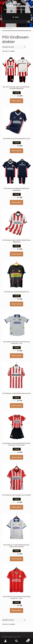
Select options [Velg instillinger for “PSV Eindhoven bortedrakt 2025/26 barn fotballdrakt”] (16, 202)
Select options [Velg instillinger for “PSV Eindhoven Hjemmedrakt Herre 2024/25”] (16, 507)
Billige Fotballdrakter (16, 5)
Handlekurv (26, 640)
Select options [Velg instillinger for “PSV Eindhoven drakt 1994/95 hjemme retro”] (16, 406)
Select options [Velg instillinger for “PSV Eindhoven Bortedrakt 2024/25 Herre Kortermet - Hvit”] (16, 356)
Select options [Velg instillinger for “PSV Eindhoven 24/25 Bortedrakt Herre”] (16, 304)
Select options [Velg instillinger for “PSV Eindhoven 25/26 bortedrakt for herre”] (16, 151)
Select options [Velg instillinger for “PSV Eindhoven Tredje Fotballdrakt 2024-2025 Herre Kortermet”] (16, 559)
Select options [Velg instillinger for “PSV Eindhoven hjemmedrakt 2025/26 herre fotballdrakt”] (16, 254)
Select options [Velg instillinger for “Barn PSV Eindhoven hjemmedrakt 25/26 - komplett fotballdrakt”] (16, 101)
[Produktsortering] (14, 47)
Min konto (5, 641)
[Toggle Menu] (29, 22)
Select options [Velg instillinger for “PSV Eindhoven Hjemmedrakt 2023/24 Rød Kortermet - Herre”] (16, 610)
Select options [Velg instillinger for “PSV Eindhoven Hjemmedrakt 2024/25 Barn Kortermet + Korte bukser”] (16, 457)
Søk (16, 641)
